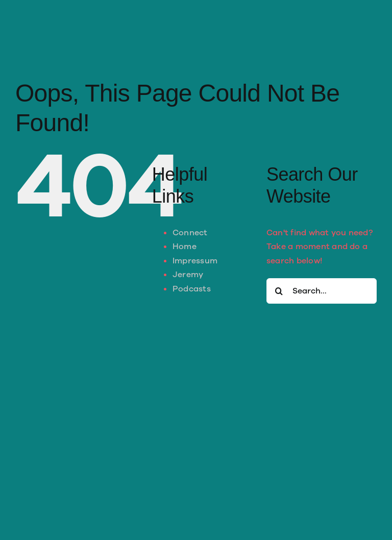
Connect (190, 233)
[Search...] (322, 291)
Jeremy (188, 275)
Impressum (195, 261)
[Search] (279, 291)
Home (185, 247)
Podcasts (192, 289)
